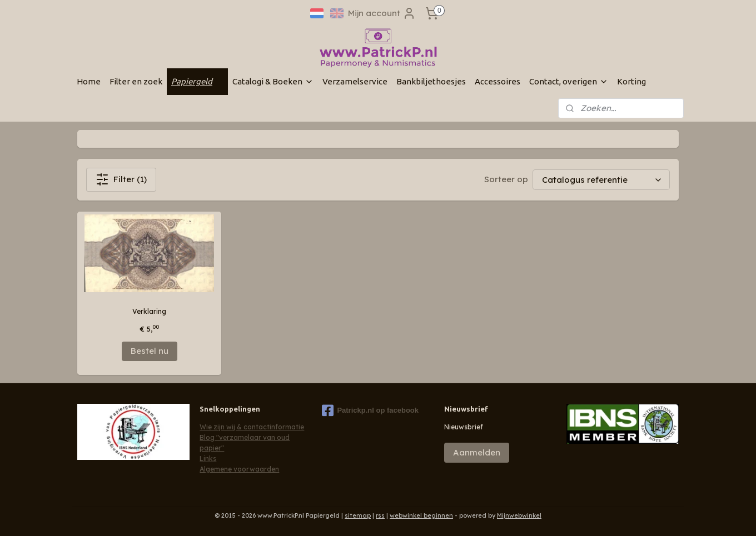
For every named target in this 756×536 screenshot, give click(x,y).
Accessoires (498, 81)
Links (208, 459)
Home (89, 81)
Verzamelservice (355, 81)
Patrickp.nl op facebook (370, 410)
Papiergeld (197, 81)
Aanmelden (477, 452)
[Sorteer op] (601, 180)
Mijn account (382, 13)
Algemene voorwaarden (239, 469)
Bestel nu (150, 351)
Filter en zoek (136, 81)
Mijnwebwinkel (519, 515)
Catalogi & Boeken (273, 81)
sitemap (358, 515)
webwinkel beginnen (421, 515)
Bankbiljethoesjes (431, 81)
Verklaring (149, 311)
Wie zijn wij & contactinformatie (252, 427)
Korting (631, 81)
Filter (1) (121, 179)
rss (380, 515)
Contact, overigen (569, 81)
